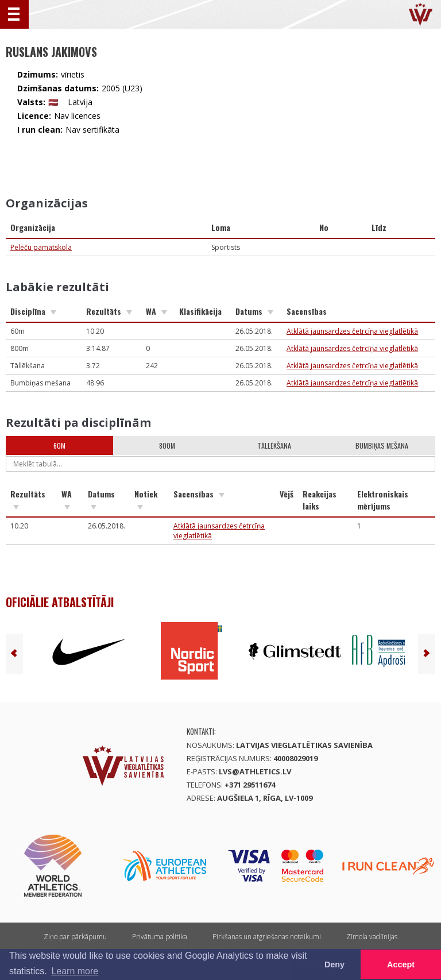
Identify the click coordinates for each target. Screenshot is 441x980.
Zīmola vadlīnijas (372, 937)
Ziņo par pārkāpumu (75, 937)
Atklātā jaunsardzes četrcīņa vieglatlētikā (352, 331)
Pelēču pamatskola (41, 247)
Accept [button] (401, 964)
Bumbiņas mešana (382, 445)
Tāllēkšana (274, 445)
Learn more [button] (75, 971)
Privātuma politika (160, 937)
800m (167, 445)
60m (59, 445)
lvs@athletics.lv (255, 771)
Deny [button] (334, 964)
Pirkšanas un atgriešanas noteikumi (267, 937)
